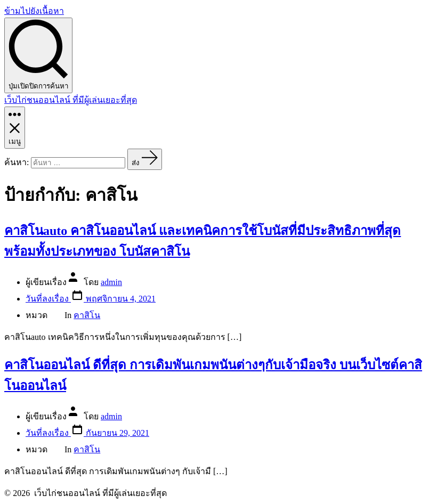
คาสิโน (87, 315)
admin (111, 282)
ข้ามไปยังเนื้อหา (34, 11)
